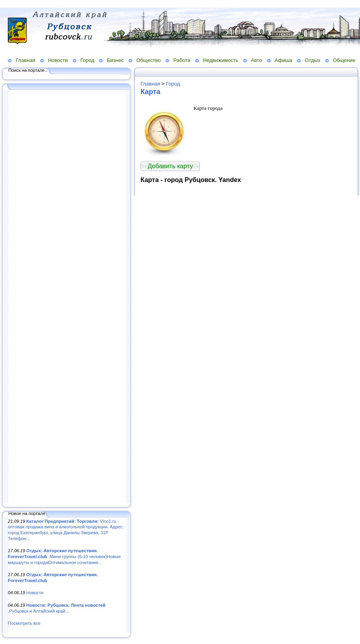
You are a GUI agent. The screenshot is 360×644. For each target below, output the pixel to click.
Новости (58, 60)
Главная (26, 60)
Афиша (284, 60)
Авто (257, 60)
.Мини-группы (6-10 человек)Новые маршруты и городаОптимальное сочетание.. (64, 556)
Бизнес (115, 60)
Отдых (312, 60)
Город (87, 60)
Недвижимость (221, 60)
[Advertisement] (67, 297)
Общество (148, 60)
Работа (182, 60)
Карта (150, 92)
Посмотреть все (24, 623)
